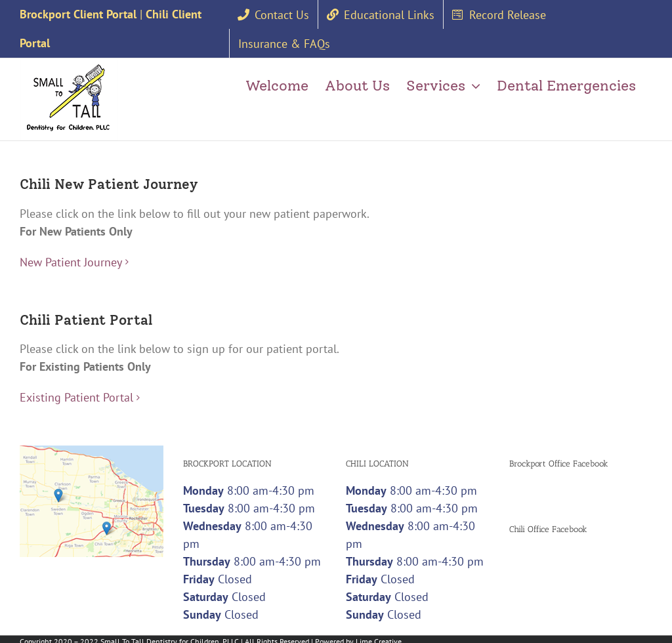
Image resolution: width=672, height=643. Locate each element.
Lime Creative (379, 637)
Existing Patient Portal (76, 393)
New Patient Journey (71, 259)
